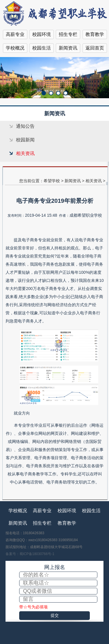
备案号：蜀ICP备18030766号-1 (30, 554)
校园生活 (42, 48)
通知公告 (25, 126)
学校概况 (15, 48)
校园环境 (42, 34)
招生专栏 (68, 34)
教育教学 (95, 34)
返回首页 (95, 48)
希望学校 (52, 181)
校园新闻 (25, 140)
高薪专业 (15, 34)
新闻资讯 (68, 48)
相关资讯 (25, 153)
